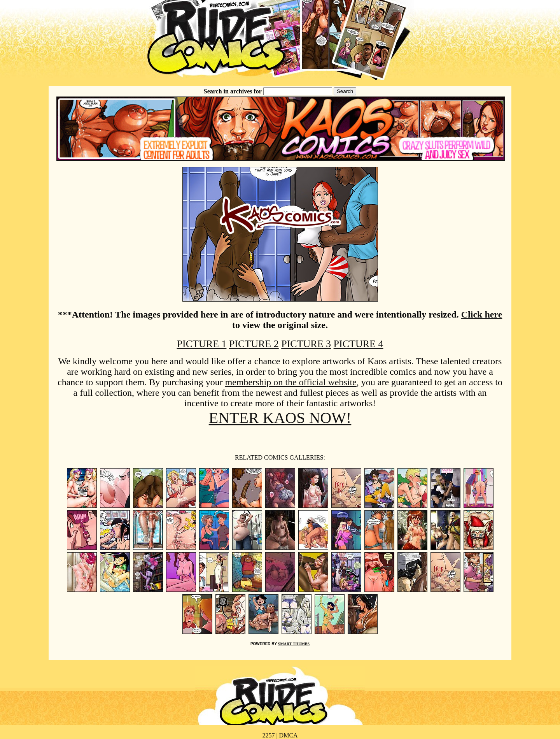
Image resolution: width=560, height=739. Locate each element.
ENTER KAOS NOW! (280, 418)
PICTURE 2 (254, 344)
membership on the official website (291, 382)
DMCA (289, 735)
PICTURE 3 (306, 344)
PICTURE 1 (202, 344)
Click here (482, 314)
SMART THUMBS (294, 644)
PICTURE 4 (359, 344)
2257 (268, 735)
